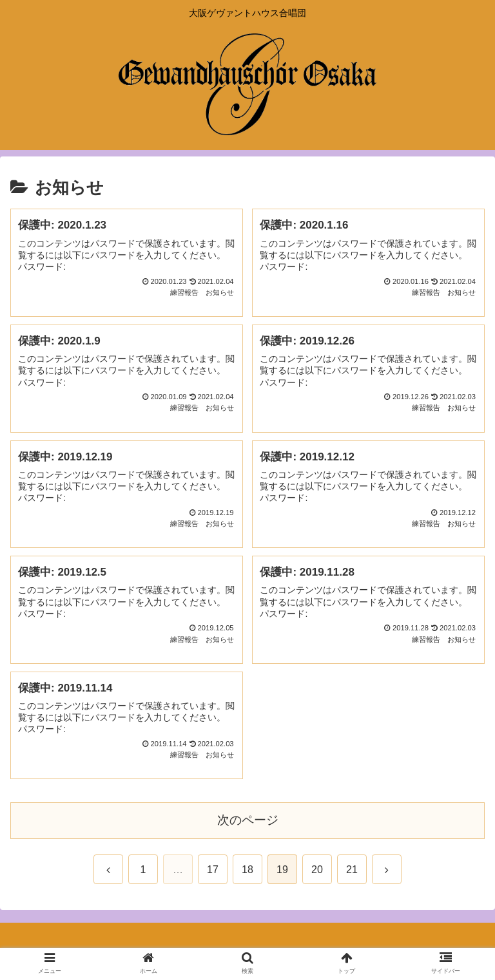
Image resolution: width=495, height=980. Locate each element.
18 (247, 870)
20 (317, 870)
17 (213, 870)
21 (352, 870)
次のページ (248, 820)
